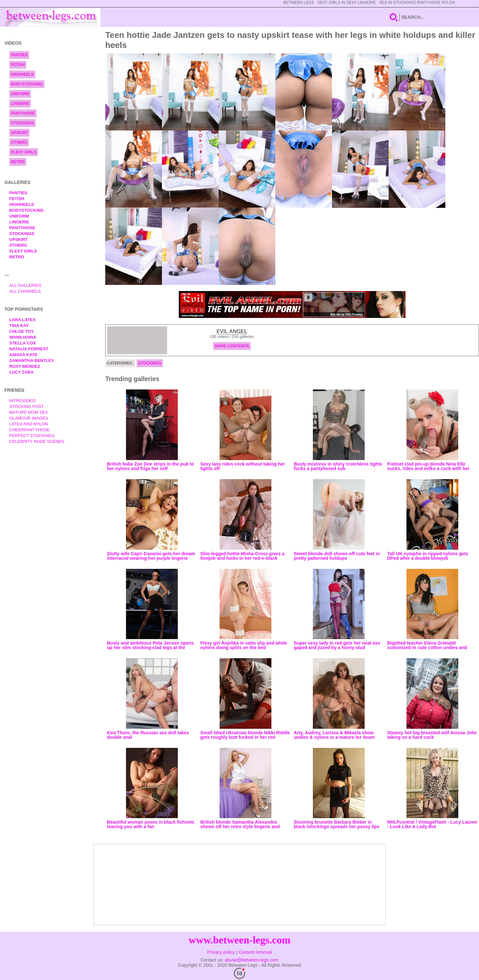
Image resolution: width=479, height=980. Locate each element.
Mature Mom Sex (29, 412)
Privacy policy (221, 952)
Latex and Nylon (29, 424)
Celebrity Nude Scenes (37, 441)
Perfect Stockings (32, 436)
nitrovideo (23, 401)
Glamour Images (29, 418)
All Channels (25, 291)
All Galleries (25, 285)
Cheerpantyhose (30, 430)
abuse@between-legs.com (252, 960)
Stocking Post (27, 406)
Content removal (255, 952)
